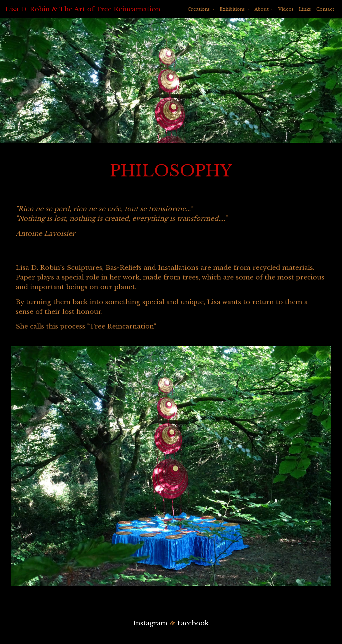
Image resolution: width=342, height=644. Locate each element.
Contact (325, 9)
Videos (286, 9)
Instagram (150, 623)
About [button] (262, 9)
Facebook (193, 623)
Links (305, 9)
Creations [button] (199, 9)
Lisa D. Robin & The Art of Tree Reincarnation (83, 9)
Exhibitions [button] (233, 9)
